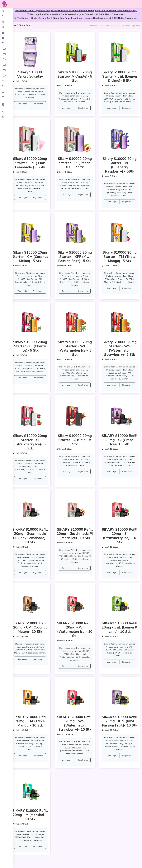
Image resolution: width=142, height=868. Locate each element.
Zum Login (24, 103)
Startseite (93, 26)
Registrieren (39, 103)
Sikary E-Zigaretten (132, 26)
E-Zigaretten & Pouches (110, 26)
